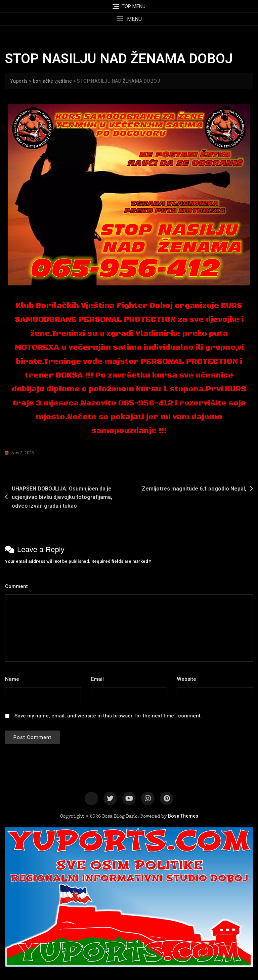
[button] (129, 19)
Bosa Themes (183, 816)
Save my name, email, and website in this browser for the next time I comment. (108, 716)
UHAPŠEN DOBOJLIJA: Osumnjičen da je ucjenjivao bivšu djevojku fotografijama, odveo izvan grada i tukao (62, 497)
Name (14, 679)
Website (187, 679)
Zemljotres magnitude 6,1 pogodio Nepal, (193, 489)
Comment (18, 586)
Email (99, 679)
